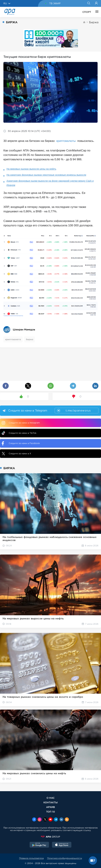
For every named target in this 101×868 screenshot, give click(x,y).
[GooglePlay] (39, 845)
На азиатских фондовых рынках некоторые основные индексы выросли (46, 175)
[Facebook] (34, 820)
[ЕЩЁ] (96, 12)
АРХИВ (50, 807)
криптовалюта (13, 339)
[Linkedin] (61, 820)
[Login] (96, 3)
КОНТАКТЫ (51, 802)
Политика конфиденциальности (65, 858)
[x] (45, 820)
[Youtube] (50, 820)
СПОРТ (87, 12)
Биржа (94, 22)
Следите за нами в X (16, 454)
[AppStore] (62, 845)
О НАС (50, 798)
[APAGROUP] (50, 837)
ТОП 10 (50, 812)
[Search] (89, 3)
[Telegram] (56, 820)
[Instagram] (40, 820)
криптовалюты (66, 141)
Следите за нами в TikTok (19, 433)
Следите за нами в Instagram (21, 423)
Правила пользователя (31, 858)
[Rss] (67, 820)
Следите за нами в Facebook (21, 443)
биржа (30, 339)
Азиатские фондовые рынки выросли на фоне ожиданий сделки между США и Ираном (50, 183)
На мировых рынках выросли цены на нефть (31, 169)
